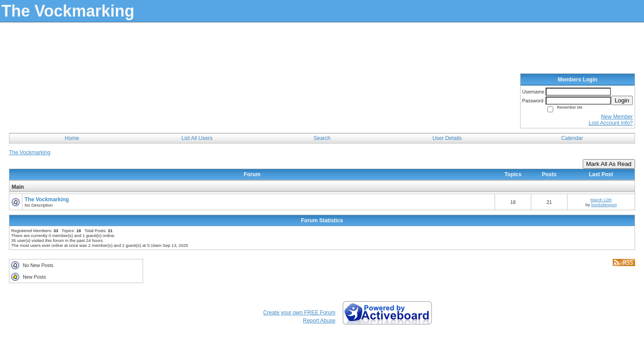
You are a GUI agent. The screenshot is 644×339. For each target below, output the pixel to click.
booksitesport (604, 205)
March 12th (601, 200)
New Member (617, 117)
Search (322, 138)
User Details (447, 138)
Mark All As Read (609, 164)
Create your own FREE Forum (299, 313)
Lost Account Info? (611, 123)
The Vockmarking (30, 153)
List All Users (197, 138)
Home (72, 138)
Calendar (572, 138)
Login (622, 100)
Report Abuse (319, 321)
